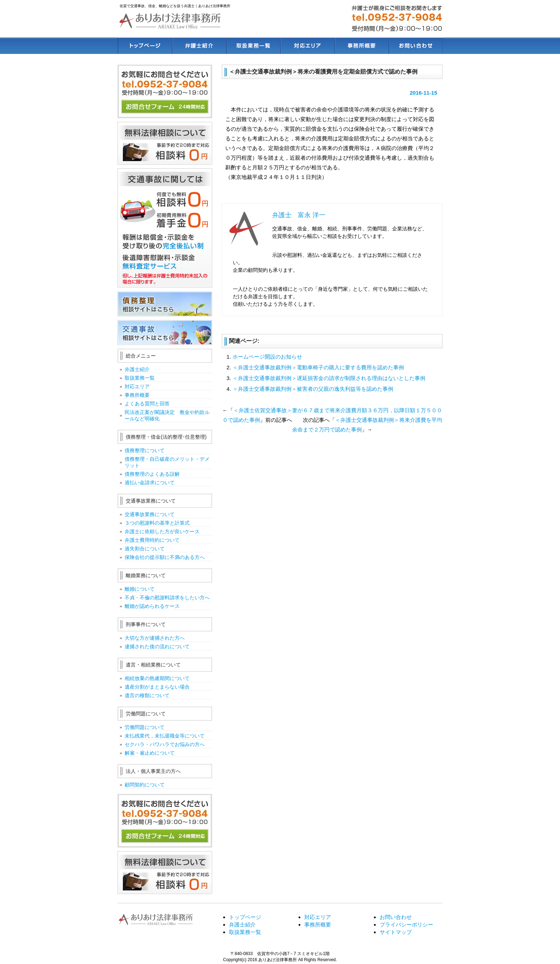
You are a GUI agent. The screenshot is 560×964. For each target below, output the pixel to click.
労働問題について (145, 727)
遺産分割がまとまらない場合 (157, 687)
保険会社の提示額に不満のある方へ (165, 557)
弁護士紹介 (137, 369)
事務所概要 (137, 395)
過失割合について (145, 549)
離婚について (140, 589)
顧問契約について (145, 785)
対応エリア (137, 386)
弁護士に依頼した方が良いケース (162, 531)
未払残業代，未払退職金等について (165, 736)
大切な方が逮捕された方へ (155, 638)
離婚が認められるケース (152, 606)
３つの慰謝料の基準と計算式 (157, 523)
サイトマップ (396, 932)
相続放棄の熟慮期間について (157, 678)
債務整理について (145, 450)
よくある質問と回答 (147, 404)
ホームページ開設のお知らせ (267, 357)
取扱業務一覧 (140, 378)
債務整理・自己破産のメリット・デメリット (167, 462)
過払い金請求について (150, 483)
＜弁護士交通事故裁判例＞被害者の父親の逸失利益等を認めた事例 (313, 389)
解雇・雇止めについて (150, 753)
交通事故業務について (150, 514)
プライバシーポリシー (406, 925)
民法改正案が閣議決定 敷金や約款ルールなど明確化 (167, 415)
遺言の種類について (147, 695)
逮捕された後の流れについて (157, 646)
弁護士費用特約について (152, 540)
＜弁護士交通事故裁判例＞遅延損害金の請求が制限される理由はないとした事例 (329, 378)
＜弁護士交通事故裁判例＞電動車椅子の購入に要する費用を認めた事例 (318, 367)
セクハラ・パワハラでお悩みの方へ (165, 744)
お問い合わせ (396, 917)
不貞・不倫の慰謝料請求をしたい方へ (167, 598)
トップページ (245, 917)
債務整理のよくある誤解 (152, 474)
